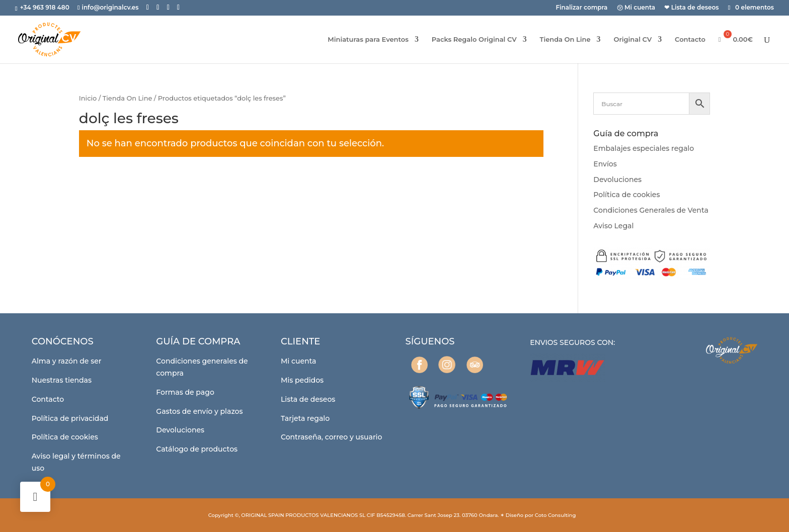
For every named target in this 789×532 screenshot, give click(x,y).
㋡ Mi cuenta (636, 8)
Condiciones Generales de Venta (651, 210)
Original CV (633, 39)
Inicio (88, 98)
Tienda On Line (565, 39)
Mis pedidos (302, 380)
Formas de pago (185, 392)
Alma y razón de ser (67, 361)
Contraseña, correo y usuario (331, 437)
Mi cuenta (299, 361)
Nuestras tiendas (62, 380)
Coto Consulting (556, 515)
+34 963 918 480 (46, 7)
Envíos (605, 164)
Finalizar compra (581, 8)
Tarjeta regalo (305, 418)
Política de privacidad (70, 418)
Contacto (690, 39)
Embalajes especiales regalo (644, 148)
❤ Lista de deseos (691, 8)
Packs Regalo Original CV (474, 39)
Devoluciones (617, 180)
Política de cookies (626, 195)
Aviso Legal (613, 226)
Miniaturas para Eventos (368, 39)
